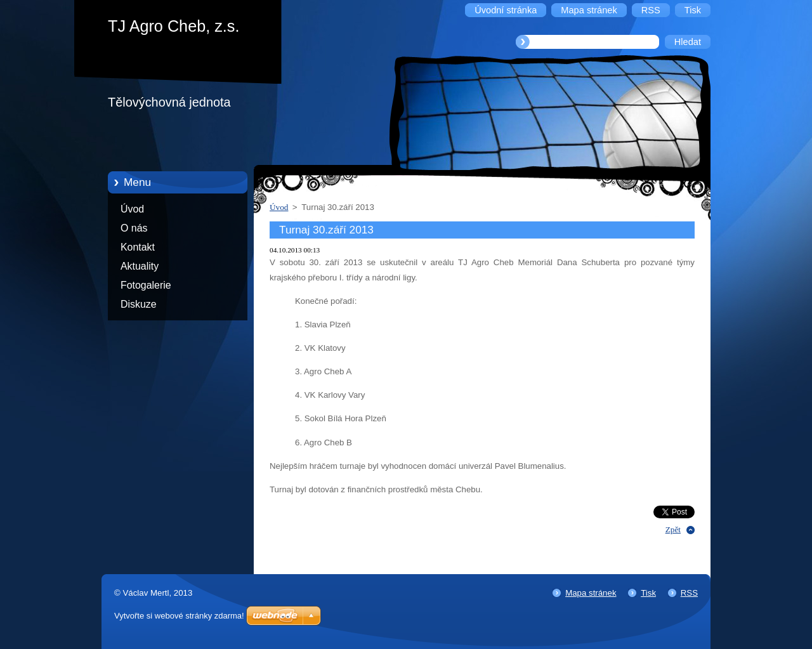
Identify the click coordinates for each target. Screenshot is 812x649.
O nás (134, 228)
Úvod (132, 209)
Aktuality (140, 266)
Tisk (648, 593)
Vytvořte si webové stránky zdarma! (179, 616)
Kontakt (138, 247)
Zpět (673, 529)
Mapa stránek (591, 593)
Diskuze (139, 304)
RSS (689, 593)
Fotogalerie (146, 285)
